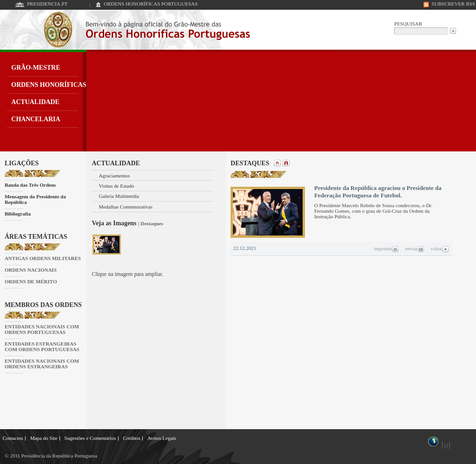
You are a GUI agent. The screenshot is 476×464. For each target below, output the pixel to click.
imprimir (386, 248)
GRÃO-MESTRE (36, 68)
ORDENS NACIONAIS (31, 270)
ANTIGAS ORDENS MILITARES (43, 258)
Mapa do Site (44, 438)
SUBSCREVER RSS (454, 4)
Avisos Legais (162, 438)
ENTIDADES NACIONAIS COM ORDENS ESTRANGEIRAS (42, 364)
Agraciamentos (115, 176)
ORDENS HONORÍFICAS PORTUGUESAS (151, 4)
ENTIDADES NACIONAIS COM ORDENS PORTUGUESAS (42, 329)
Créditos (131, 438)
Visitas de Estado (117, 186)
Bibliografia (18, 214)
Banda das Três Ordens (30, 185)
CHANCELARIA (36, 119)
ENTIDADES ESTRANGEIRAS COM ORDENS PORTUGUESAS (42, 346)
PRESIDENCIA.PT (47, 4)
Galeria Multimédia (119, 196)
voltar (440, 248)
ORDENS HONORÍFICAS (49, 85)
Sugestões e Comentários (90, 438)
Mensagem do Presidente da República (35, 199)
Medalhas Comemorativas (126, 207)
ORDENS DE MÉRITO (31, 281)
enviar (414, 248)
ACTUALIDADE (35, 102)
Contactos (13, 438)
